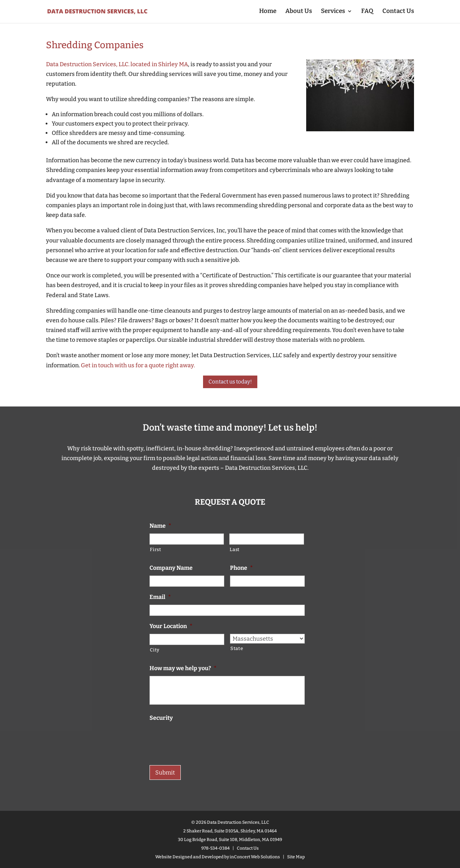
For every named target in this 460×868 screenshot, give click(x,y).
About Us (299, 12)
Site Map (296, 857)
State (237, 648)
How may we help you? (183, 668)
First (155, 549)
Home (268, 12)
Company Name (171, 568)
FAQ (367, 12)
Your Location (171, 626)
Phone (241, 568)
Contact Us (398, 12)
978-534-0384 (215, 848)
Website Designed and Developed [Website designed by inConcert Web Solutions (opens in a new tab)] (189, 857)
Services (333, 12)
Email (160, 597)
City (155, 650)
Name (160, 526)
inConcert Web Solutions (255, 857)
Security (161, 718)
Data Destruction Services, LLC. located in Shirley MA (117, 64)
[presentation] (204, 740)
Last (235, 549)
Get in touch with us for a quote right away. (138, 365)
